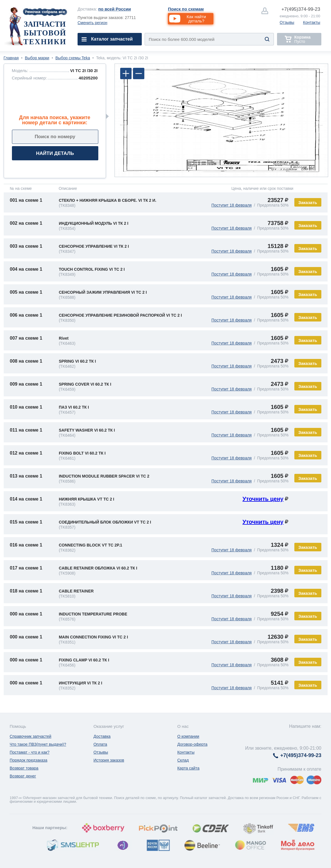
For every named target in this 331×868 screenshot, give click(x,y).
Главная (11, 58)
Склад (183, 760)
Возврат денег (23, 776)
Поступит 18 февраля (232, 205)
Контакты (312, 22)
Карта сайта (188, 768)
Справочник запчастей (31, 736)
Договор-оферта (192, 744)
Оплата (100, 744)
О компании (188, 736)
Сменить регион (92, 23)
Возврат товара (24, 768)
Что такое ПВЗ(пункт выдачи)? (38, 744)
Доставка (102, 736)
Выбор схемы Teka (73, 58)
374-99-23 (301, 9)
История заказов (109, 760)
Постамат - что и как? (30, 752)
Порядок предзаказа (29, 760)
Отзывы (287, 22)
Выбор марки (37, 58)
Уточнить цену (263, 499)
